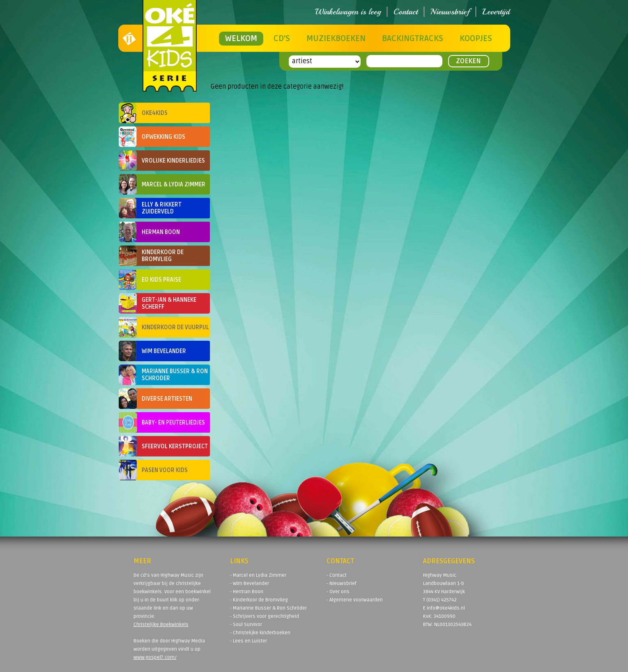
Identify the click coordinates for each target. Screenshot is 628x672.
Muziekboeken (336, 39)
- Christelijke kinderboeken (260, 633)
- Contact (337, 575)
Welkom (241, 39)
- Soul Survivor (246, 625)
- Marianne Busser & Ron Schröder (268, 608)
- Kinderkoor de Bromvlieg (259, 600)
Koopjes (476, 39)
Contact (406, 12)
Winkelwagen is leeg (348, 12)
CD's (282, 39)
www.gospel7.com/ (155, 657)
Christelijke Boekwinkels (161, 625)
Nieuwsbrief (450, 12)
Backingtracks (413, 39)
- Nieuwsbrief (342, 584)
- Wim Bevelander (250, 584)
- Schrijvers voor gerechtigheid (265, 616)
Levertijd (496, 12)
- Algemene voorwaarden (355, 600)
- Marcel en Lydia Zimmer (258, 575)
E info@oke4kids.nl (444, 608)
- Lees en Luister (248, 641)
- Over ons (338, 592)
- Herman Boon (247, 592)
